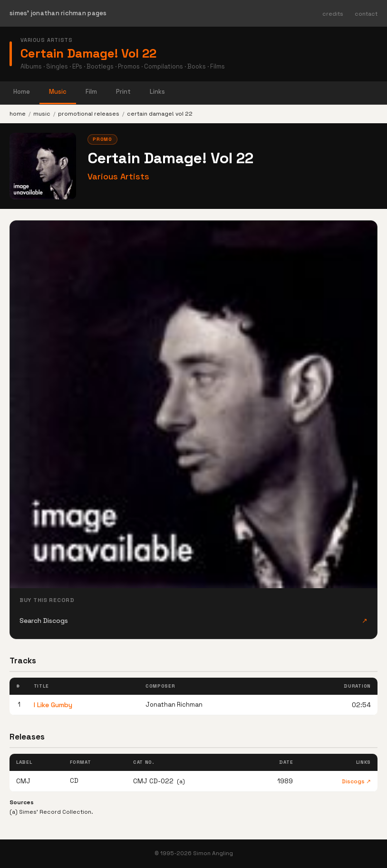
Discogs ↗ (356, 781)
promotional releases (89, 114)
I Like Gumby (53, 705)
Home (22, 92)
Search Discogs (193, 621)
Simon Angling (213, 853)
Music (58, 92)
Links (157, 92)
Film (91, 92)
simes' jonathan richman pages (58, 13)
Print (123, 92)
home (18, 114)
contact (366, 14)
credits (333, 14)
